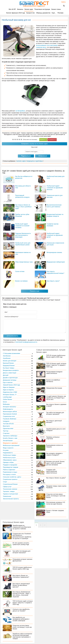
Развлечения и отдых (10, 472)
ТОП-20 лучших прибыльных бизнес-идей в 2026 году (56, 356)
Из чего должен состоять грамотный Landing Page (21, 544)
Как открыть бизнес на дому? (56, 478)
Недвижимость (8, 453)
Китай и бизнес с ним (10, 438)
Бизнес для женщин (10, 361)
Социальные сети (9, 416)
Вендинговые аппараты (11, 370)
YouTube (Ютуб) (8, 424)
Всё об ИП (12, 9)
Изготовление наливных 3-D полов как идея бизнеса (56, 503)
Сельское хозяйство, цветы (12, 477)
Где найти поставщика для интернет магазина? (55, 413)
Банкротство (31, 13)
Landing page (7, 397)
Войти (63, 2)
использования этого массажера (47, 45)
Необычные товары (10, 455)
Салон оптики (20, 271)
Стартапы (6, 433)
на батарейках (20, 111)
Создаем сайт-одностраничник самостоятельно (52, 471)
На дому (6, 450)
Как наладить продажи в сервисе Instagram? (54, 454)
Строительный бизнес (10, 484)
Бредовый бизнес (9, 366)
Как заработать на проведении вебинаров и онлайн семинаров (21, 619)
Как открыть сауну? (53, 281)
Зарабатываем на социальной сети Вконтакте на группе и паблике (22, 527)
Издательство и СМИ (10, 392)
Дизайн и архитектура (10, 378)
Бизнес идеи (29, 9)
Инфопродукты (8, 409)
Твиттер (6, 431)
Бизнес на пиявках (21, 281)
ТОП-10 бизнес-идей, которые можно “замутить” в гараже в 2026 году (56, 365)
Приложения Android (10, 414)
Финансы (20, 9)
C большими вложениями (11, 353)
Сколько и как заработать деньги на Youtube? (21, 610)
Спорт (5, 482)
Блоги (5, 402)
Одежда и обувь (8, 462)
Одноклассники (8, 429)
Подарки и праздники (10, 465)
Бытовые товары (9, 368)
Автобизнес (7, 356)
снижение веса (41, 47)
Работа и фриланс (9, 470)
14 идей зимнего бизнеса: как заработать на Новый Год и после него (56, 398)
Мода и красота (8, 448)
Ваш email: (34, 147)
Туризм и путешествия (10, 494)
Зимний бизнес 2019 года (11, 385)
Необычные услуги (9, 458)
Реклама (60, 13)
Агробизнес (7, 358)
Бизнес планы (56, 9)
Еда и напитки (8, 382)
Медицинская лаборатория (56, 262)
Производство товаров (11, 467)
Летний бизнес (8, 441)
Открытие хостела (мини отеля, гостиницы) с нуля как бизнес (56, 496)
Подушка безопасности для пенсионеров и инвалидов (23, 235)
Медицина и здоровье (10, 443)
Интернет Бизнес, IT (10, 395)
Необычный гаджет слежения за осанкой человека (22, 226)
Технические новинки (10, 489)
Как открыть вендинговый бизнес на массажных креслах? (21, 585)
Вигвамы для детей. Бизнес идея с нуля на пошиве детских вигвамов (55, 463)
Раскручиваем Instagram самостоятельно (54, 373)
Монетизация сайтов (10, 412)
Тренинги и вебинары (10, 436)
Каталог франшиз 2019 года (16, 13)
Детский (6, 375)
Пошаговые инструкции (42, 9)
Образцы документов (43, 13)
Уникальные (7, 496)
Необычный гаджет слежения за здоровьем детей (55, 235)
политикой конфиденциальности (26, 342)
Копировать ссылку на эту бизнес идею (34, 144)
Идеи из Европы (8, 390)
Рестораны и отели (9, 475)
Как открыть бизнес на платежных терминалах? (21, 576)
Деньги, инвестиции (10, 373)
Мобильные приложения (11, 445)
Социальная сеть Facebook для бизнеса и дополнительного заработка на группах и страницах (22, 536)
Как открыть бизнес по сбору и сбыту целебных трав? (23, 207)
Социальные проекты (10, 479)
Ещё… (54, 13)
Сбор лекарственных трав (24, 262)
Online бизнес (8, 399)
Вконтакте (6, 426)
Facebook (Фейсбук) (10, 419)
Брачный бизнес (8, 363)
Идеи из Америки (9, 387)
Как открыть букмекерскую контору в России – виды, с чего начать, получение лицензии (22, 594)
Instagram (6, 421)
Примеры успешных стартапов (53, 438)
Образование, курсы (10, 460)
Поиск (63, 6)
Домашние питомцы (10, 380)
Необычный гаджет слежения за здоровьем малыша (55, 188)
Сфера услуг (7, 487)
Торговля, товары (9, 491)
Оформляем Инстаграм (54, 388)
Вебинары (6, 404)
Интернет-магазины (10, 407)
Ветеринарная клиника (54, 252)
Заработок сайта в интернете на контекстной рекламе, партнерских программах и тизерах (22, 636)
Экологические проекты (11, 499)
